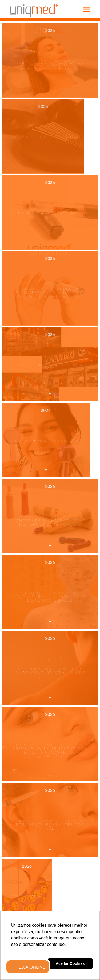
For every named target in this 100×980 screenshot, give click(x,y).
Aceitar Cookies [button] (70, 963)
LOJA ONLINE (32, 967)
